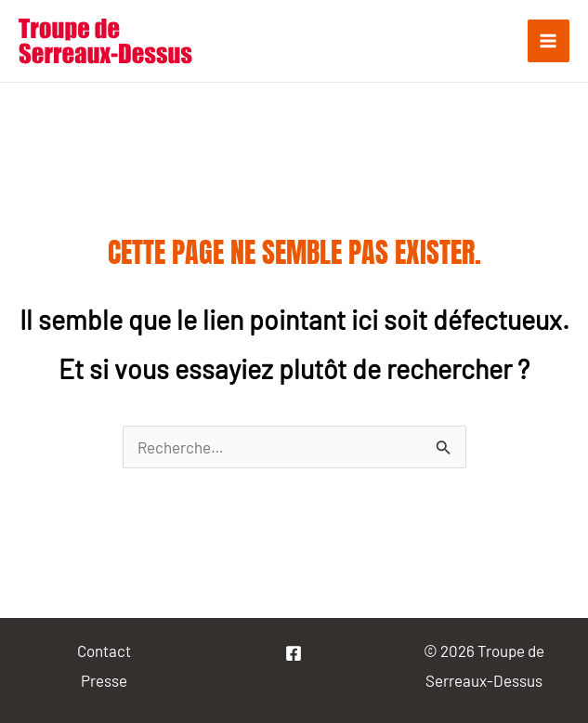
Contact (104, 651)
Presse (104, 680)
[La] (294, 653)
